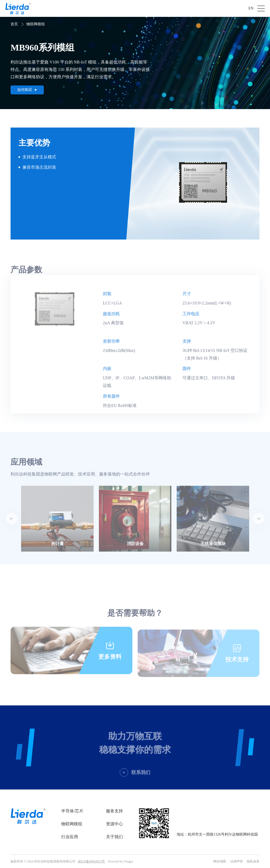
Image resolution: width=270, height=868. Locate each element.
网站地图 (220, 861)
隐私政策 (253, 861)
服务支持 (114, 811)
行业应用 (70, 837)
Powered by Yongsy (121, 861)
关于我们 (114, 837)
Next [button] (258, 525)
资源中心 (114, 824)
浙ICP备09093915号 (91, 861)
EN (251, 8)
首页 (14, 24)
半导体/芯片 (72, 811)
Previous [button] (12, 525)
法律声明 (237, 861)
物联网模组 (36, 24)
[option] (57, 525)
